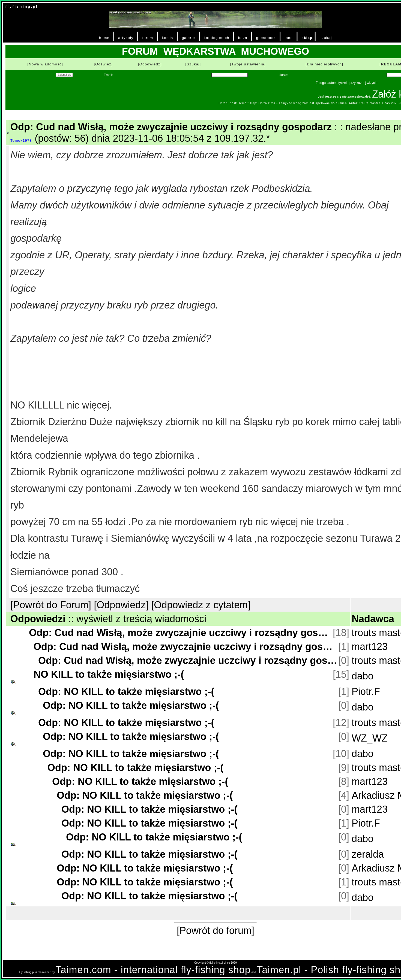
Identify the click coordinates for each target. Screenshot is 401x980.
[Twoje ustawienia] (248, 64)
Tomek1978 (21, 140)
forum (148, 38)
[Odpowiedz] (150, 64)
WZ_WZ (370, 738)
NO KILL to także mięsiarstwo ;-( (109, 674)
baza (243, 38)
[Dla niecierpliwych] (324, 64)
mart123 (370, 647)
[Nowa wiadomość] (45, 64)
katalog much (216, 38)
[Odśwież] (103, 64)
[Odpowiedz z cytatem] (201, 605)
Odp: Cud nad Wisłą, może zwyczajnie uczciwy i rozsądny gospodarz (180, 633)
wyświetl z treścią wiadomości (141, 619)
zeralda (368, 854)
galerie (188, 38)
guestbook (266, 38)
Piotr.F (366, 692)
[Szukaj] (193, 64)
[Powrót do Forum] (51, 605)
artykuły (126, 38)
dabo (363, 676)
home (104, 38)
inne (289, 38)
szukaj (326, 38)
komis (168, 38)
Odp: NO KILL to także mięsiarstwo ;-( (126, 692)
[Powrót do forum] (216, 931)
